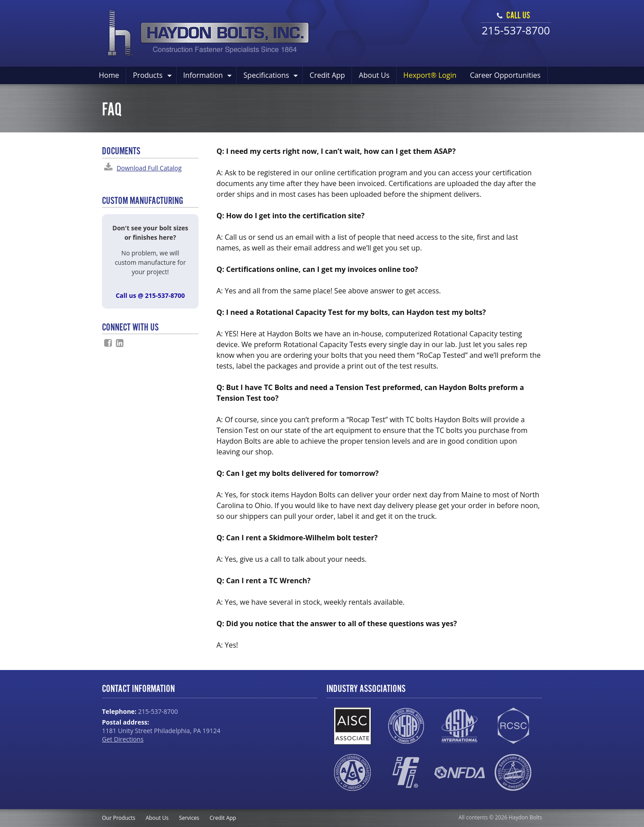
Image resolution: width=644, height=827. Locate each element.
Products (148, 75)
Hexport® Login (430, 75)
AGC (352, 772)
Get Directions (123, 739)
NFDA (460, 772)
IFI (406, 772)
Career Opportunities (505, 75)
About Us (374, 75)
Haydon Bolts (209, 33)
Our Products (119, 818)
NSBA (406, 726)
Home (109, 75)
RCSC (513, 726)
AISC (352, 726)
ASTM (460, 726)
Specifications (266, 75)
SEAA (513, 772)
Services (189, 818)
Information (203, 75)
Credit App (327, 75)
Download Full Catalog (149, 168)
